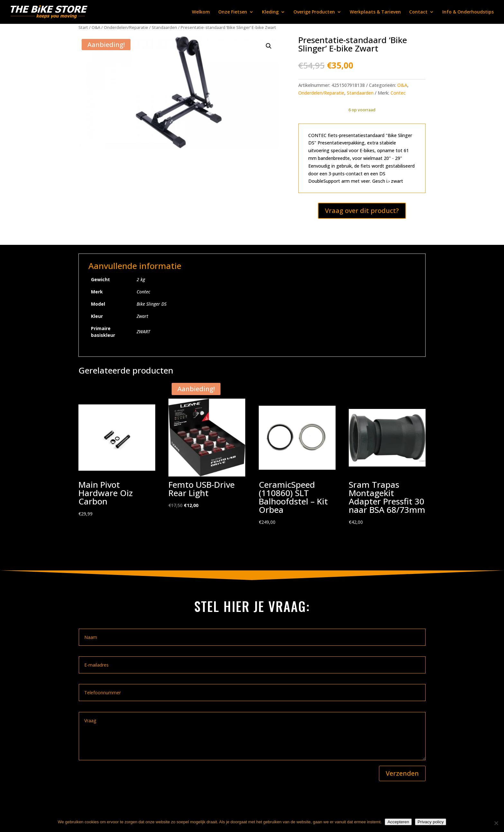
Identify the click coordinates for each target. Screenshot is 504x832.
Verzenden (402, 773)
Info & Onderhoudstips (468, 12)
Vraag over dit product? (362, 211)
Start (83, 27)
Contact (418, 12)
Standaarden (164, 27)
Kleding (270, 12)
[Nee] (496, 823)
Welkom (201, 12)
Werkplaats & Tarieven (375, 12)
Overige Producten (314, 12)
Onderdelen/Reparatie (126, 27)
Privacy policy (431, 822)
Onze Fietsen (233, 12)
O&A (96, 27)
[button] (269, 46)
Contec (398, 93)
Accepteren (398, 822)
